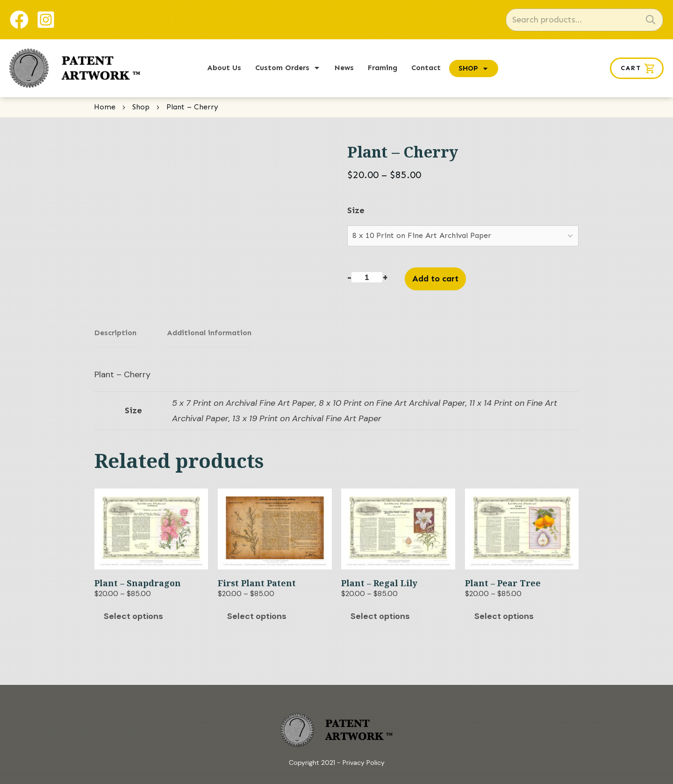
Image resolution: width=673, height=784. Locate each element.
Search (651, 20)
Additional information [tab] (200, 333)
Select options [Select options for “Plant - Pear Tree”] (504, 612)
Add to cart (435, 279)
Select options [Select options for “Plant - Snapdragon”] (133, 612)
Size (356, 210)
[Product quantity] (367, 277)
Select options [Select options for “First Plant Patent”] (257, 612)
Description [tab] (115, 333)
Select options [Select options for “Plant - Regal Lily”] (380, 612)
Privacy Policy (364, 759)
